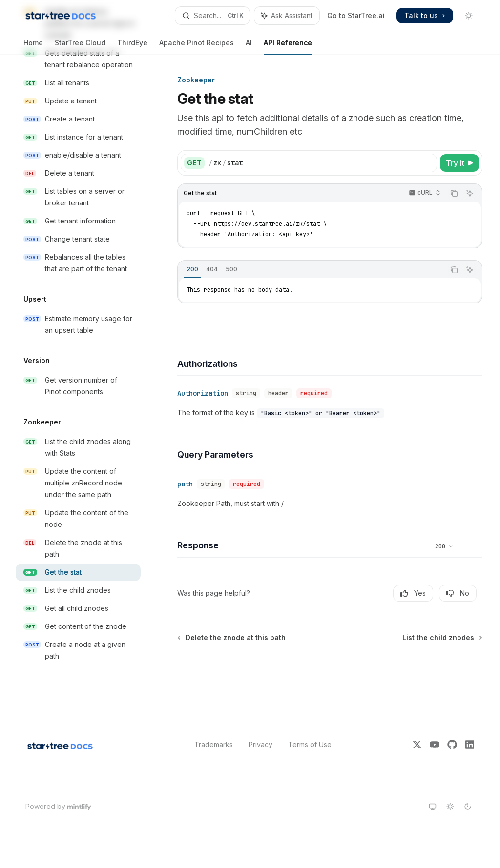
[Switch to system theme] (433, 807)
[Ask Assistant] (470, 193)
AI (249, 47)
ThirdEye (132, 47)
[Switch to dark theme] (468, 807)
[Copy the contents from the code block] (454, 193)
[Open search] (212, 16)
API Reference (288, 47)
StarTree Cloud (80, 47)
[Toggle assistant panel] (287, 16)
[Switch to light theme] (450, 807)
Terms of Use (310, 744)
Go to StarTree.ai (356, 15)
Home (33, 47)
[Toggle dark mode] (469, 16)
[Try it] (459, 163)
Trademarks (214, 744)
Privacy (260, 744)
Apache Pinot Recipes (197, 47)
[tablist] (311, 270)
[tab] (192, 269)
